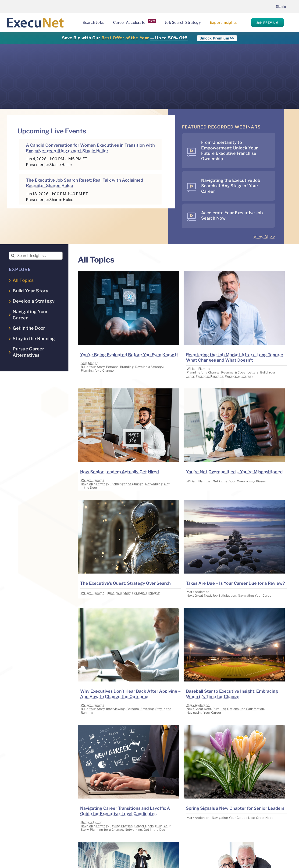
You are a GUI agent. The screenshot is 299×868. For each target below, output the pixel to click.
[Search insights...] (36, 256)
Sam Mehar (89, 363)
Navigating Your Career (255, 595)
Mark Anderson (198, 592)
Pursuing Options (226, 709)
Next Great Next (199, 595)
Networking (154, 484)
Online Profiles (122, 826)
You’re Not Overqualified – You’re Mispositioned (234, 472)
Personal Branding (120, 367)
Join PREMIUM (267, 23)
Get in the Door (224, 481)
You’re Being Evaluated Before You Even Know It (129, 355)
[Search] (13, 256)
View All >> (264, 237)
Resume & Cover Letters (240, 372)
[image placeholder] (128, 273)
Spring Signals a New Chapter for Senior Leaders (235, 808)
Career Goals (144, 826)
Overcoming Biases (251, 481)
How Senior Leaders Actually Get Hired (119, 472)
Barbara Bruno (92, 822)
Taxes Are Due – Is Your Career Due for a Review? (235, 583)
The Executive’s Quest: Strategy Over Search (125, 583)
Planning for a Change (97, 370)
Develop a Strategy (149, 367)
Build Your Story (93, 367)
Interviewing (115, 709)
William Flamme (199, 369)
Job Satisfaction (224, 595)
